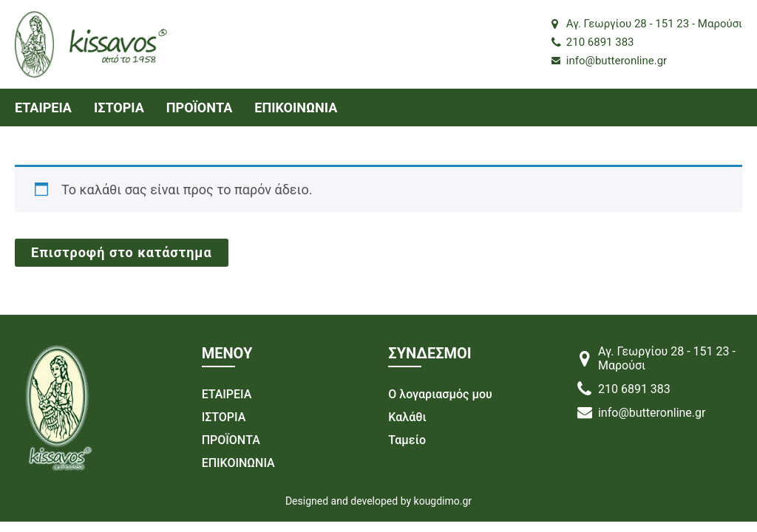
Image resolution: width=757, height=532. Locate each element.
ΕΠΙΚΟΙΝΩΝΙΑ (296, 108)
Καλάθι (407, 417)
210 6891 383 (593, 42)
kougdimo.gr (443, 501)
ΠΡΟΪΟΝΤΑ (199, 108)
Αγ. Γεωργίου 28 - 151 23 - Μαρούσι (647, 24)
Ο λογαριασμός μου (440, 394)
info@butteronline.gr (609, 61)
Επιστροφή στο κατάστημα (122, 252)
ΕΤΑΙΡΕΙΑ (43, 108)
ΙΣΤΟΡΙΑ (119, 108)
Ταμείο (407, 440)
